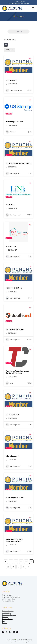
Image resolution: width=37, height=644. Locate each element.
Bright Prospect (12, 456)
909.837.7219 (12, 460)
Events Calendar (7, 619)
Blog (3, 621)
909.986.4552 (13, 167)
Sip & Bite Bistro (13, 414)
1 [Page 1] (11, 562)
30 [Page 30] (24, 567)
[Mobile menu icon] (33, 8)
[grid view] (6, 45)
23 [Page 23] (26, 562)
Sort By (8, 50)
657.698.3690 (13, 333)
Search (18, 32)
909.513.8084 (13, 84)
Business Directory (8, 611)
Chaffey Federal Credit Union (18, 163)
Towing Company (14, 90)
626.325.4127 (12, 250)
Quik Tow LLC (11, 80)
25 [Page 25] (8, 567)
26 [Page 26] (13, 567)
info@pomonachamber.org (19, 3)
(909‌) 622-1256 (18, 1)
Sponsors (5, 617)
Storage (10, 132)
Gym (9, 383)
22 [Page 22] (21, 562)
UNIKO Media (20, 640)
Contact (5, 623)
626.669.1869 (13, 125)
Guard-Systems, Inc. (15, 498)
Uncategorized (13, 173)
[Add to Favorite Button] (30, 59)
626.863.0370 (13, 209)
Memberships (6, 613)
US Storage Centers (14, 122)
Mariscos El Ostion (14, 288)
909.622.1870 (12, 292)
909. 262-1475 (13, 545)
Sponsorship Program (9, 615)
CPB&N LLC (10, 205)
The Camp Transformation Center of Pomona (17, 372)
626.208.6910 (12, 501)
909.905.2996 (13, 377)
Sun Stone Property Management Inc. (14, 540)
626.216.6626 (12, 418)
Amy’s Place (11, 246)
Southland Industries (15, 329)
